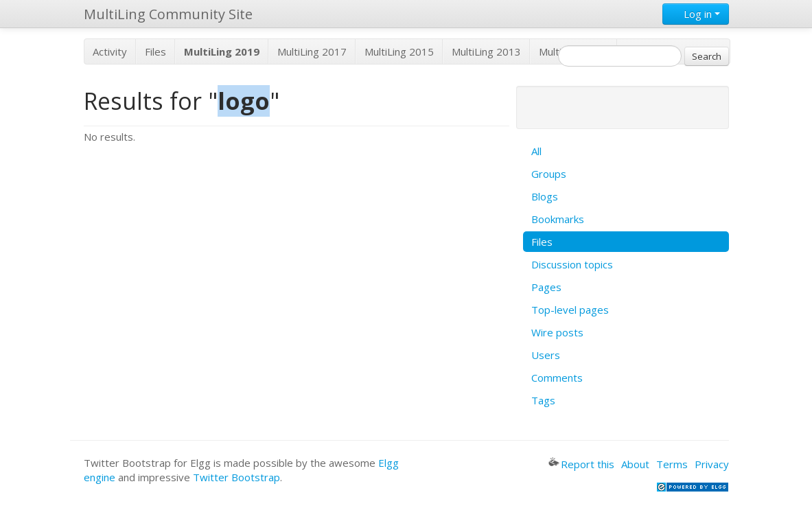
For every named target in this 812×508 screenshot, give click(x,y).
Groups (549, 174)
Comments (557, 378)
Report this (581, 464)
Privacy (712, 464)
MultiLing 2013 (486, 51)
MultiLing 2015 (399, 51)
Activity (110, 51)
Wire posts (557, 332)
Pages (546, 287)
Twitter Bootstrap (236, 477)
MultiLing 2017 (312, 51)
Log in (696, 14)
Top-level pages (570, 310)
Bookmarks (558, 219)
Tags (543, 400)
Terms (672, 464)
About (635, 464)
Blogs (545, 196)
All (536, 151)
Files (155, 51)
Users (546, 355)
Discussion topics (572, 264)
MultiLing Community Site (168, 14)
